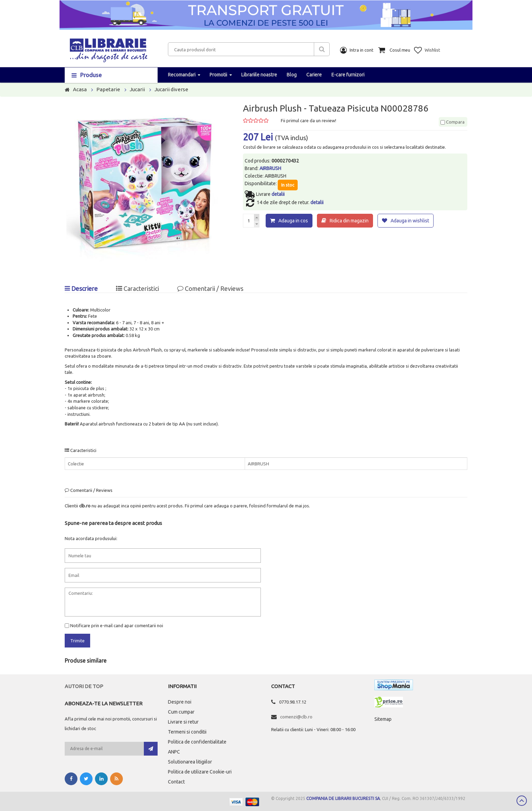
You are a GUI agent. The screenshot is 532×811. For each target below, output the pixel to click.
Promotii (218, 75)
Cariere (314, 75)
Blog (292, 75)
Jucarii (137, 89)
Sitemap (383, 719)
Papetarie (108, 89)
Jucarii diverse (171, 89)
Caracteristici (137, 288)
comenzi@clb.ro (296, 717)
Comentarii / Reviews (210, 288)
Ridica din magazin (349, 221)
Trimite (77, 641)
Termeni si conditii (187, 732)
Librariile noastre (259, 75)
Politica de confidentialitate (197, 742)
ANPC (174, 752)
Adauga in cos (293, 221)
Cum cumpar (181, 712)
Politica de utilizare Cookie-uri (200, 772)
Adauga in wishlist (410, 221)
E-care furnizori (348, 75)
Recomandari (182, 75)
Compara (453, 122)
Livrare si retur (183, 722)
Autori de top (84, 686)
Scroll (522, 801)
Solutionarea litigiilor (190, 762)
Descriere (81, 288)
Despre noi (180, 702)
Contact (176, 782)
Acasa (80, 89)
